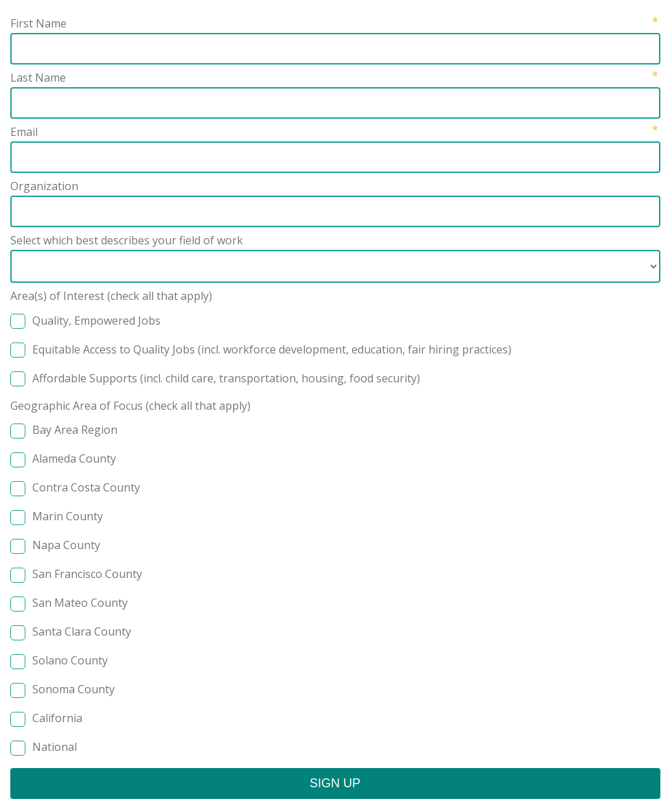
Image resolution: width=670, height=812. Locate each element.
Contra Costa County (86, 487)
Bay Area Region (75, 430)
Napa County (66, 545)
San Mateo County (80, 603)
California (57, 718)
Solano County (70, 660)
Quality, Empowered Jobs (96, 321)
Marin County (68, 516)
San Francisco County (87, 574)
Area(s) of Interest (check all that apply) (111, 296)
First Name (38, 23)
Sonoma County (73, 689)
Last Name (38, 78)
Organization (44, 186)
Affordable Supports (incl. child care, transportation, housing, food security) (226, 378)
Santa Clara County (82, 631)
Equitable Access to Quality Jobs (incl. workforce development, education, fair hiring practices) (272, 349)
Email (24, 132)
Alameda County (74, 459)
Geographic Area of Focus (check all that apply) (130, 406)
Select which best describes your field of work (127, 240)
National (55, 747)
